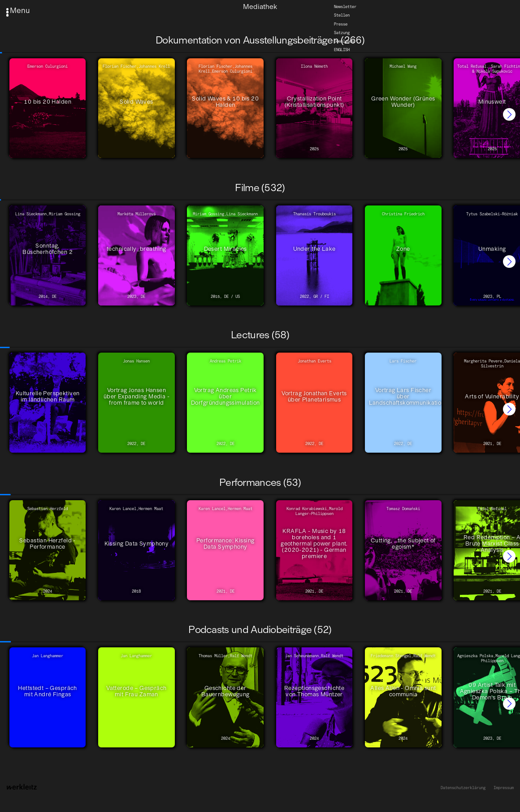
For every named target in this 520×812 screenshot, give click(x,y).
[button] (509, 114)
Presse (341, 24)
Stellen (342, 15)
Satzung (342, 33)
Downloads (344, 41)
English (342, 50)
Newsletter (345, 7)
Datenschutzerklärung (463, 788)
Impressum (504, 788)
